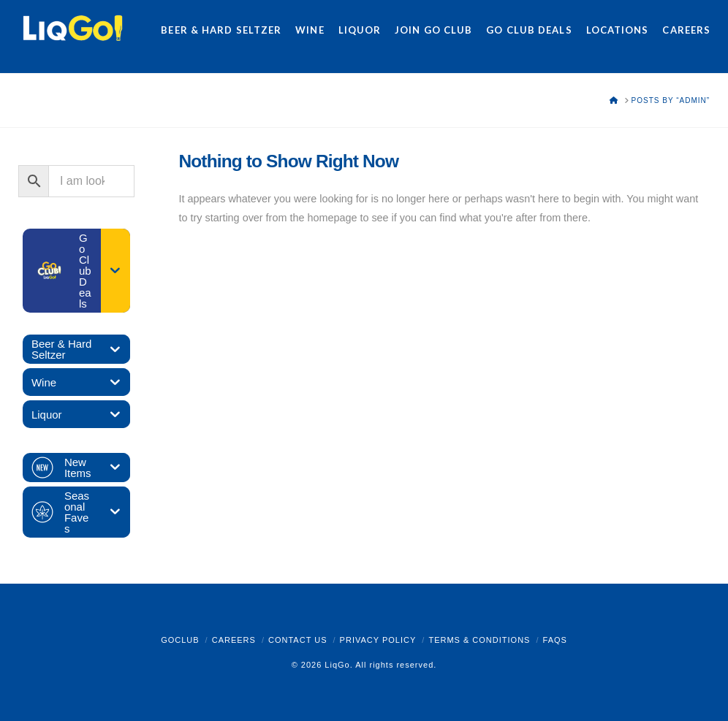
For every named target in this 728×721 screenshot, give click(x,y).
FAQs (555, 640)
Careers (234, 640)
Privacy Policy (378, 640)
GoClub (180, 640)
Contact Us (298, 640)
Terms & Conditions (479, 640)
